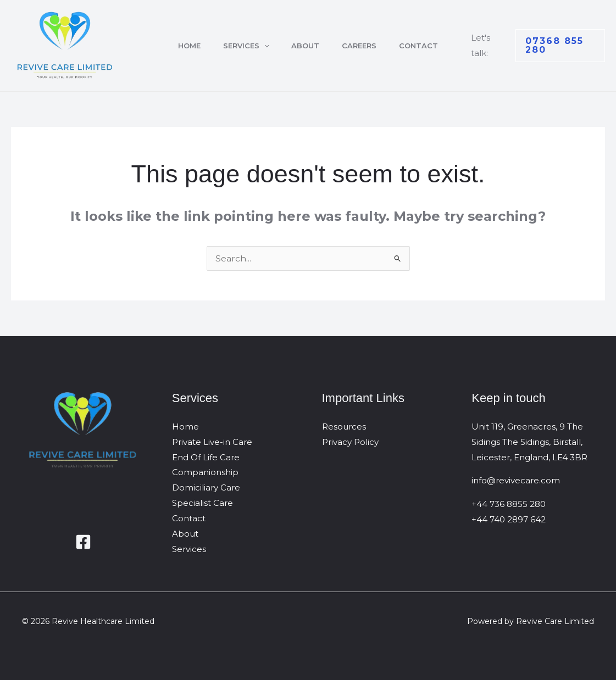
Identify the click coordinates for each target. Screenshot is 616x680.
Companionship (205, 472)
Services (242, 46)
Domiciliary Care (206, 487)
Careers (363, 46)
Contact (426, 46)
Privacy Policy (350, 442)
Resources (344, 427)
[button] (260, 46)
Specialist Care (202, 503)
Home (182, 46)
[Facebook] (83, 542)
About (305, 46)
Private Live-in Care (212, 442)
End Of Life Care (206, 457)
